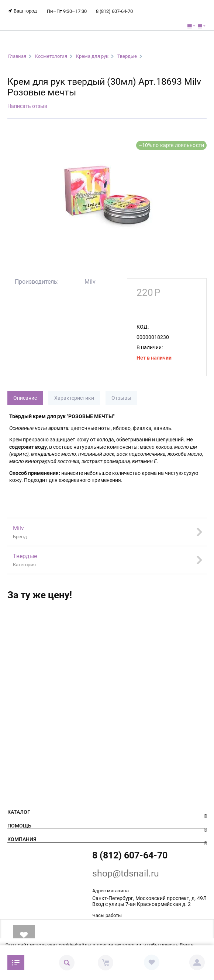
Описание (25, 398)
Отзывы (121, 398)
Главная (17, 56)
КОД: (143, 327)
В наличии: (150, 347)
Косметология (51, 56)
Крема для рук (92, 56)
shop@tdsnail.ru (126, 873)
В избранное (24, 935)
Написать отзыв (27, 106)
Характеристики (74, 398)
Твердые (127, 56)
